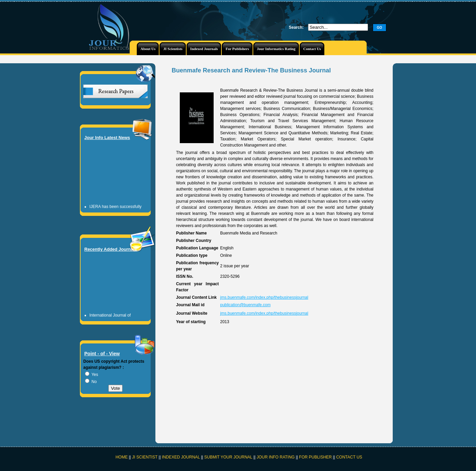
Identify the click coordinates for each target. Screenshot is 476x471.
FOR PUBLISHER (315, 457)
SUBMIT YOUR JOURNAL (228, 457)
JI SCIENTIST (145, 457)
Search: (296, 27)
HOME (122, 457)
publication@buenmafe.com (245, 305)
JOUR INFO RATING (276, 457)
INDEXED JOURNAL (181, 457)
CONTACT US (349, 457)
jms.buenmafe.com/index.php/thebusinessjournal (264, 297)
